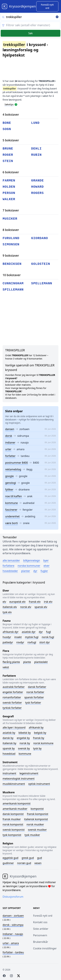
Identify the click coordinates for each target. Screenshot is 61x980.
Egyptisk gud (10, 858)
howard (37, 187)
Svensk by (24, 748)
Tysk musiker (32, 835)
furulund (11, 238)
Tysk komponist (12, 835)
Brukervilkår (41, 942)
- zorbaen (13, 916)
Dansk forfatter (37, 687)
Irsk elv (48, 602)
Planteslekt (41, 662)
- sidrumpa (13, 925)
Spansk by (9, 748)
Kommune (25, 754)
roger (8, 155)
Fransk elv (35, 602)
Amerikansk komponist (17, 803)
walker (9, 199)
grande (37, 181)
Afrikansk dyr (11, 632)
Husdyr (7, 637)
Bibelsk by (25, 733)
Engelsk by (23, 738)
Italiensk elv (10, 607)
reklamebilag (13, 469)
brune (8, 149)
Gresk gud (28, 858)
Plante (27, 662)
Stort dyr (45, 642)
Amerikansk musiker (15, 809)
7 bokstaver (11, 210)
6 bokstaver (11, 172)
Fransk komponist (37, 814)
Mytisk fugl (32, 637)
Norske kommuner (29, 566)
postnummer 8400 (17, 463)
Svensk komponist (14, 830)
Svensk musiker (37, 830)
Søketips (9, 104)
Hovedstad (9, 754)
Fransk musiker (12, 819)
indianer (10, 443)
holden (9, 187)
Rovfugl (32, 642)
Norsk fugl (48, 637)
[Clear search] (57, 17)
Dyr (35, 571)
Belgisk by (40, 733)
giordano (40, 238)
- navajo (13, 934)
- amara (11, 943)
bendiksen (12, 264)
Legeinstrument (29, 773)
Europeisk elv (17, 602)
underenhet (12, 516)
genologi (11, 483)
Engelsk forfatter (13, 692)
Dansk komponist (13, 814)
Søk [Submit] (30, 33)
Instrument (9, 773)
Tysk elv (7, 612)
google (9, 476)
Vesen (38, 863)
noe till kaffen (14, 496)
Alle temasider (11, 560)
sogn (7, 129)
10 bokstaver (12, 275)
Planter (26, 571)
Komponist (37, 809)
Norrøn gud (24, 863)
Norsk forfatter (35, 692)
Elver (47, 566)
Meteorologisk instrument (19, 779)
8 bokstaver (11, 230)
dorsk (9, 436)
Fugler (44, 571)
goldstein (41, 264)
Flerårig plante (11, 662)
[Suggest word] (47, 6)
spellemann (42, 283)
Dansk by (8, 738)
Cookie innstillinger (45, 948)
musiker (10, 219)
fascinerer (11, 510)
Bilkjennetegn (32, 560)
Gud (40, 858)
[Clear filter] (30, 25)
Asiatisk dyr (29, 632)
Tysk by (37, 748)
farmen (9, 181)
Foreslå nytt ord (43, 916)
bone (7, 123)
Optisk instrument (39, 784)
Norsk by (25, 743)
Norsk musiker (35, 824)
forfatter (10, 456)
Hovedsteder (10, 571)
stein (8, 161)
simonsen (11, 244)
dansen (10, 429)
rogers (37, 193)
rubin (37, 155)
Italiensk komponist (36, 819)
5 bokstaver (11, 140)
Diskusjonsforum (13, 897)
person (9, 193)
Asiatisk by (9, 733)
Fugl (48, 632)
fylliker (9, 490)
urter (8, 449)
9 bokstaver (11, 255)
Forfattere (8, 566)
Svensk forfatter (12, 703)
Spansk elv (41, 607)
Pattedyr (8, 642)
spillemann (13, 290)
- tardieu (13, 952)
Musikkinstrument (14, 784)
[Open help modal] (16, 104)
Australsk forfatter (14, 687)
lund (35, 123)
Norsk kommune (43, 743)
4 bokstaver (11, 114)
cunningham (13, 283)
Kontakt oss (40, 922)
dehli (37, 149)
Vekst (6, 667)
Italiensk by (9, 743)
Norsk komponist (13, 824)
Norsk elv (26, 607)
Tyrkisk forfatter (12, 708)
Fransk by (39, 738)
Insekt (18, 637)
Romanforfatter (12, 697)
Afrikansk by (36, 727)
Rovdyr (20, 642)
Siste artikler (41, 929)
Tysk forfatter (33, 703)
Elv (4, 602)
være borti (11, 523)
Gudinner (8, 863)
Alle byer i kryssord (14, 727)
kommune (11, 503)
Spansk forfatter (34, 697)
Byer (46, 560)
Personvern (40, 935)
